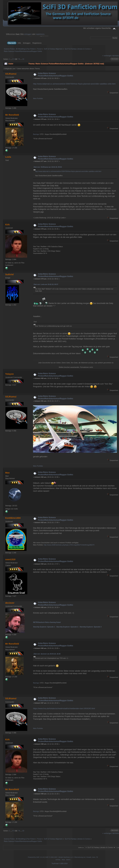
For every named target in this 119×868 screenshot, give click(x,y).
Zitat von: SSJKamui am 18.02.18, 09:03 (48, 167)
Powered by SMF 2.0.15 (36, 857)
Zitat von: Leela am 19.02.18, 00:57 (46, 284)
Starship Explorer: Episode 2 (67, 627)
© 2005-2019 (63, 864)
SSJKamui (11, 74)
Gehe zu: (81, 847)
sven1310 (10, 559)
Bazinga (36, 134)
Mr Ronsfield (12, 115)
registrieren (40, 34)
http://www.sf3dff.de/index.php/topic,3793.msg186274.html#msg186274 (69, 545)
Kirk (7, 224)
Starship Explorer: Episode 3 (91, 627)
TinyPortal (55, 864)
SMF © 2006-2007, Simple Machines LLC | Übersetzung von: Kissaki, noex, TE (72, 857)
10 (23, 59)
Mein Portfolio (38, 98)
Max (7, 473)
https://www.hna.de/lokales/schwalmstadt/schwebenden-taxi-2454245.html (64, 709)
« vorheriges (107, 56)
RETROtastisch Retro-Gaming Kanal (47, 622)
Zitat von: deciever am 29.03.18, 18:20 (47, 654)
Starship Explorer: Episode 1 (44, 627)
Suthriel (10, 274)
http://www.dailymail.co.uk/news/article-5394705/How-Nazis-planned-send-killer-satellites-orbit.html (74, 84)
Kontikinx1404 (13, 518)
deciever (10, 603)
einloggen (28, 34)
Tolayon (10, 374)
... (11, 59)
